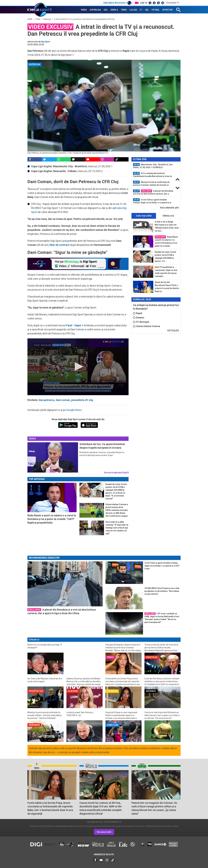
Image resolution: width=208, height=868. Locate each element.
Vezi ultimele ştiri (170, 208)
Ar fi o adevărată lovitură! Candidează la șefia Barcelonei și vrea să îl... (152, 175)
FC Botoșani (141, 322)
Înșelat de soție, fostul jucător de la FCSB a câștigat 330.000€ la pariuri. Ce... (165, 257)
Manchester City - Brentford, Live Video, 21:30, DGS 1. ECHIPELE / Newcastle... (153, 166)
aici (53, 752)
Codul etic (140, 826)
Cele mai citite (144, 216)
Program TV (173, 3)
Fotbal (38, 19)
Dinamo (139, 318)
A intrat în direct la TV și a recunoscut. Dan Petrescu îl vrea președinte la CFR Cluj (84, 19)
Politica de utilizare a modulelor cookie (162, 826)
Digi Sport (45, 42)
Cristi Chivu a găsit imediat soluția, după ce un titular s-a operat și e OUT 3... (152, 201)
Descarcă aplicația (118, 3)
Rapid (138, 313)
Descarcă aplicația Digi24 (116, 473)
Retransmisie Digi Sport (113, 826)
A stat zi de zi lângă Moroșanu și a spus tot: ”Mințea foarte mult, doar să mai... (167, 226)
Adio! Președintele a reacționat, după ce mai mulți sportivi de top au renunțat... (166, 272)
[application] (78, 367)
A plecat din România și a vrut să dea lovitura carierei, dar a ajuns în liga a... (153, 192)
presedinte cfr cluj (82, 400)
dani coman (63, 400)
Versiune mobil (104, 832)
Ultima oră (168, 216)
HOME (30, 19)
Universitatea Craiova (147, 326)
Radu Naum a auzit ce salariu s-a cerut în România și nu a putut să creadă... (166, 241)
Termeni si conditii (37, 826)
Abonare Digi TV (77, 826)
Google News (74, 410)
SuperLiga (47, 19)
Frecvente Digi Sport (93, 826)
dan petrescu (47, 400)
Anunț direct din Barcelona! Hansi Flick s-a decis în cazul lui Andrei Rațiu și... (167, 287)
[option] (153, 166)
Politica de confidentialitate (57, 826)
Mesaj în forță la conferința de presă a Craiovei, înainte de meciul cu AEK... (151, 184)
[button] (78, 367)
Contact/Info (129, 826)
